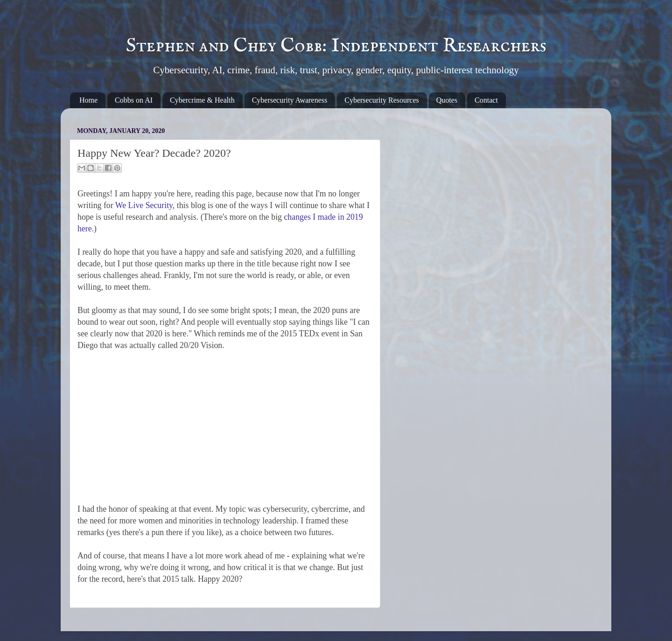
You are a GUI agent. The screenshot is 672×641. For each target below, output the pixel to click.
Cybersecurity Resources (382, 100)
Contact (486, 100)
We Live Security (144, 205)
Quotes (447, 100)
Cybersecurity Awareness (290, 100)
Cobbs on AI (134, 100)
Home (88, 100)
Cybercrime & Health (202, 100)
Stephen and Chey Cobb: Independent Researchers (336, 46)
